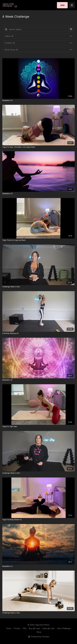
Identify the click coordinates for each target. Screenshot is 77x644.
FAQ (25, 628)
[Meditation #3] (38, 194)
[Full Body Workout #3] (38, 333)
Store (39, 632)
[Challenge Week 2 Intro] (38, 473)
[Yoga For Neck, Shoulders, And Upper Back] (38, 147)
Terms (9, 628)
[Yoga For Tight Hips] (38, 427)
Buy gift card (34, 628)
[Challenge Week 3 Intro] (38, 287)
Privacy (17, 628)
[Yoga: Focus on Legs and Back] (38, 240)
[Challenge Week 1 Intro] (38, 613)
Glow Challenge (64, 628)
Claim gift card (48, 628)
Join (62, 5)
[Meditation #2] (38, 380)
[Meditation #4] (38, 101)
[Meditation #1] (38, 566)
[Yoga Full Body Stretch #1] (38, 520)
